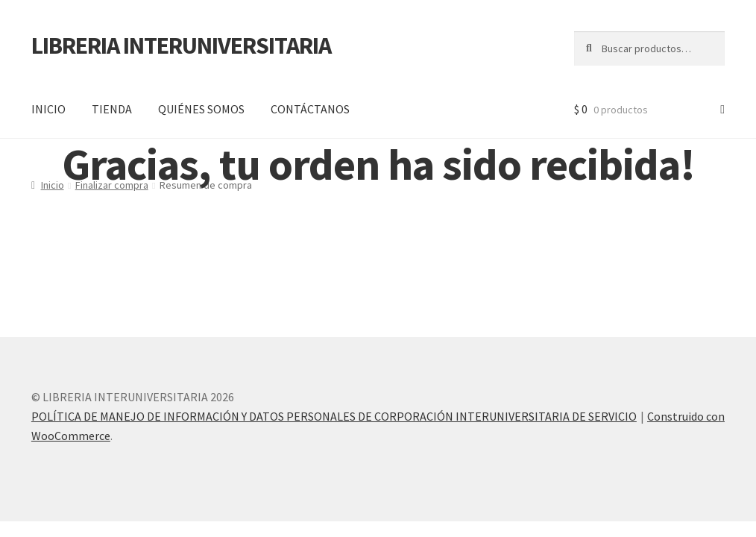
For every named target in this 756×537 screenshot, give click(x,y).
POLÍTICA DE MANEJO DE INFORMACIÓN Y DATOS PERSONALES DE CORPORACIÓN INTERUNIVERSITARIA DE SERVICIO (334, 416)
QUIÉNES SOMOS (201, 109)
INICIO (48, 109)
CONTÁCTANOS (310, 109)
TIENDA (112, 109)
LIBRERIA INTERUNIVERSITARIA (181, 45)
